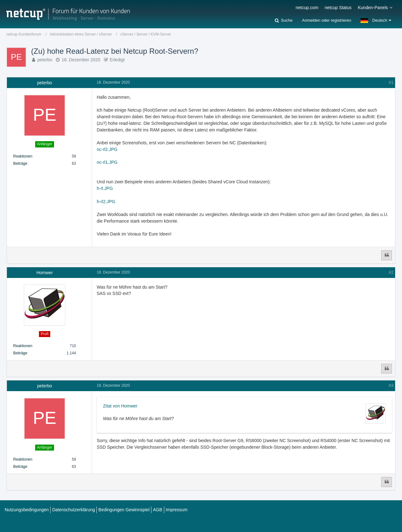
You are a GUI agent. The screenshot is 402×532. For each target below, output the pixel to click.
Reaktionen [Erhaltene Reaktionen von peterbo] (23, 156)
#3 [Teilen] (391, 385)
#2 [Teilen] (391, 272)
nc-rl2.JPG (107, 149)
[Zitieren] (387, 255)
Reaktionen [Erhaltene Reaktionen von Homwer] (23, 346)
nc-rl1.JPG (107, 162)
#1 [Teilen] (391, 82)
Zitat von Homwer (120, 406)
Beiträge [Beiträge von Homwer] (20, 353)
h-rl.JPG (105, 188)
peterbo (45, 60)
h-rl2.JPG (106, 202)
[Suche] (284, 20)
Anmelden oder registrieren (326, 20)
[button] (376, 20)
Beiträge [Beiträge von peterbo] (20, 163)
